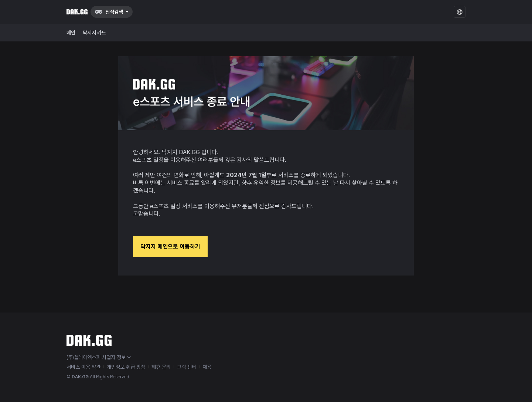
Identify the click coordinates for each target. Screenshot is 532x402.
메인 (71, 33)
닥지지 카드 (94, 33)
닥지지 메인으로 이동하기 (170, 246)
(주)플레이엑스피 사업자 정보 (99, 357)
